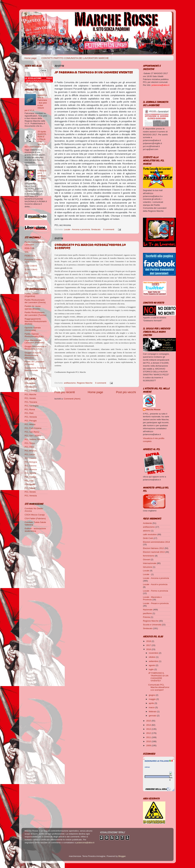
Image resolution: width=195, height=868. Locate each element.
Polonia (146, 617)
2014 (149, 725)
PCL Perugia (31, 421)
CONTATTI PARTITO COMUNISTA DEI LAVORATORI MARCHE (75, 58)
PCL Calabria (31, 391)
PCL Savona (30, 466)
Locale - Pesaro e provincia (156, 603)
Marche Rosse (153, 409)
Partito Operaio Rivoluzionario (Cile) (34, 335)
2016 (149, 649)
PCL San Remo (32, 432)
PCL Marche (30, 394)
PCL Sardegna (32, 406)
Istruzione (148, 567)
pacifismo (147, 613)
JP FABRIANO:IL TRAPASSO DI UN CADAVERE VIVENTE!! (94, 73)
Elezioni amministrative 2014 (156, 542)
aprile (152, 703)
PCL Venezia (31, 417)
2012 (149, 733)
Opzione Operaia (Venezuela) (33, 329)
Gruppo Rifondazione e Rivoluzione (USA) (36, 348)
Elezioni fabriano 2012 (153, 548)
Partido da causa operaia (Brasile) (33, 307)
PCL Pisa (29, 481)
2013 (149, 729)
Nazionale (148, 610)
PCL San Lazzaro (33, 436)
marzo (152, 707)
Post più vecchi (126, 392)
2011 (149, 737)
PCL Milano (30, 424)
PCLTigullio (30, 484)
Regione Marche (85, 383)
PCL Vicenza (31, 469)
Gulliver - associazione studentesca (35, 530)
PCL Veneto (30, 398)
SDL (27, 252)
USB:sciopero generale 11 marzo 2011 (42, 176)
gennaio (153, 716)
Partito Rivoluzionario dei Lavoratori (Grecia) (35, 301)
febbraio (153, 712)
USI (26, 273)
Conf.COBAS (31, 266)
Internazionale (150, 563)
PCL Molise (30, 383)
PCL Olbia (29, 447)
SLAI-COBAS (31, 270)
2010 (149, 741)
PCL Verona (30, 473)
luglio (152, 669)
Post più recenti (65, 392)
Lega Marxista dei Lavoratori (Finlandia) (35, 341)
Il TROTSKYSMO (33, 281)
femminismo (149, 556)
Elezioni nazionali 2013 (154, 552)
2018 (149, 641)
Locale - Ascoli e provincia (155, 584)
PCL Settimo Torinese (35, 439)
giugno (152, 695)
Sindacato (96, 229)
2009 (149, 745)
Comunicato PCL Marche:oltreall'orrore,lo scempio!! (159, 687)
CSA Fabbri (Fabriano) (35, 518)
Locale (146, 571)
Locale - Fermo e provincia (155, 591)
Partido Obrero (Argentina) (32, 295)
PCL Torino (30, 443)
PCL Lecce (30, 454)
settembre (154, 661)
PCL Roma (30, 409)
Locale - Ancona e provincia (77, 229)
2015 (149, 721)
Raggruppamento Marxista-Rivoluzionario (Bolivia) (36, 321)
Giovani (147, 559)
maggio (153, 699)
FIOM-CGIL (30, 256)
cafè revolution (150, 534)
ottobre (152, 657)
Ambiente (147, 523)
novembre (154, 653)
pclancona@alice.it (85, 843)
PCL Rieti (29, 413)
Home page (31, 58)
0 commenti (109, 229)
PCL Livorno (30, 458)
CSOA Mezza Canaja (35, 515)
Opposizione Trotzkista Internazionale (35, 369)
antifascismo (70, 383)
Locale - (147, 574)
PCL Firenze (30, 477)
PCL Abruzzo (31, 387)
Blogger (122, 856)
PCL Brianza (30, 451)
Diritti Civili (148, 538)
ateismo (147, 531)
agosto (152, 665)
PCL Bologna (31, 462)
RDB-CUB (29, 248)
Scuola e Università (152, 625)
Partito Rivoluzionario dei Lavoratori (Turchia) (36, 314)
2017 (149, 645)
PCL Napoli (30, 488)
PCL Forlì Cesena (33, 428)
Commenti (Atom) (72, 399)
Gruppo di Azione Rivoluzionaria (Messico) (33, 355)
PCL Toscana (31, 402)
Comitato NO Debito (34, 277)
